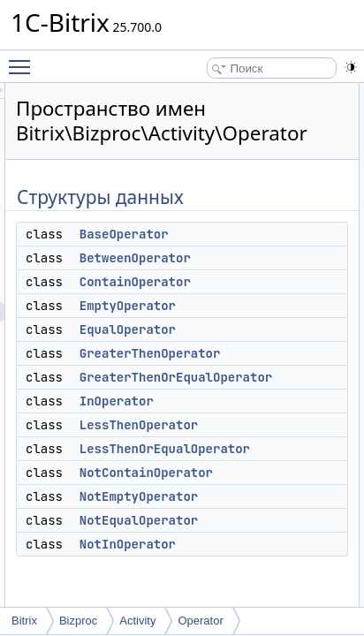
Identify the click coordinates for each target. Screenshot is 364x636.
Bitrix (24, 621)
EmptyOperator (260, 306)
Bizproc (78, 621)
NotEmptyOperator (271, 496)
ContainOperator (268, 282)
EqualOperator (260, 329)
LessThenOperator (271, 425)
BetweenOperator (268, 258)
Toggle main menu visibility (24, 59)
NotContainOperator (279, 473)
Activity (137, 621)
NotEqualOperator (271, 520)
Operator (200, 621)
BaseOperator (257, 234)
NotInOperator (260, 544)
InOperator (249, 401)
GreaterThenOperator (283, 353)
